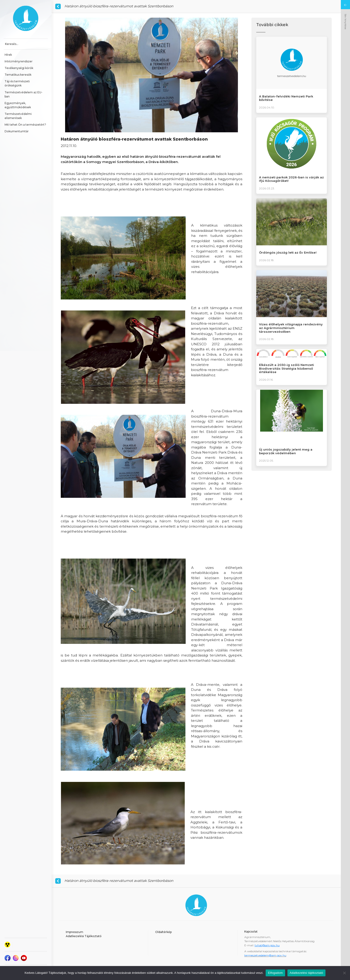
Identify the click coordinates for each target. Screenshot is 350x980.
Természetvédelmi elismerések (18, 116)
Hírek (8, 55)
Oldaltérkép (163, 932)
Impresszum (74, 932)
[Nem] (344, 973)
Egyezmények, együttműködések (18, 105)
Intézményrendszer (19, 61)
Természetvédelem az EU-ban (23, 94)
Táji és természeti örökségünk (18, 83)
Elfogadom (275, 973)
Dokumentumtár (17, 131)
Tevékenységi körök (19, 68)
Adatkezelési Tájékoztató (84, 936)
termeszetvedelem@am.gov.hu (265, 955)
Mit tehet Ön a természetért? (25, 125)
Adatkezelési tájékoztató (306, 973)
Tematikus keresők (18, 75)
